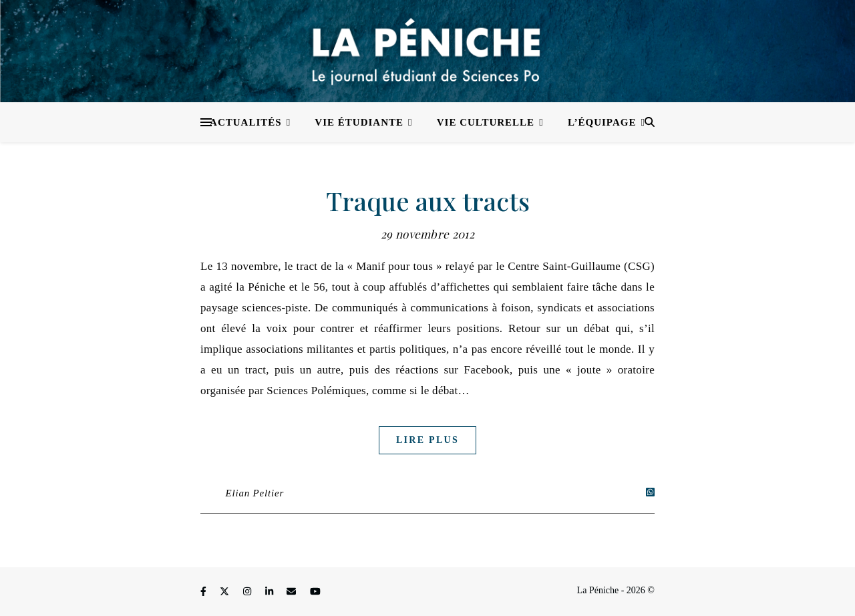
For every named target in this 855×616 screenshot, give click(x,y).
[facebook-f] (204, 592)
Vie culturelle (486, 122)
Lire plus (427, 440)
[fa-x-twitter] (226, 592)
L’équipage (602, 122)
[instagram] (248, 592)
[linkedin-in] (271, 592)
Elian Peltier (255, 493)
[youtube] (315, 592)
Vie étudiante (359, 122)
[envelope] (293, 592)
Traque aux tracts (428, 201)
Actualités (246, 122)
